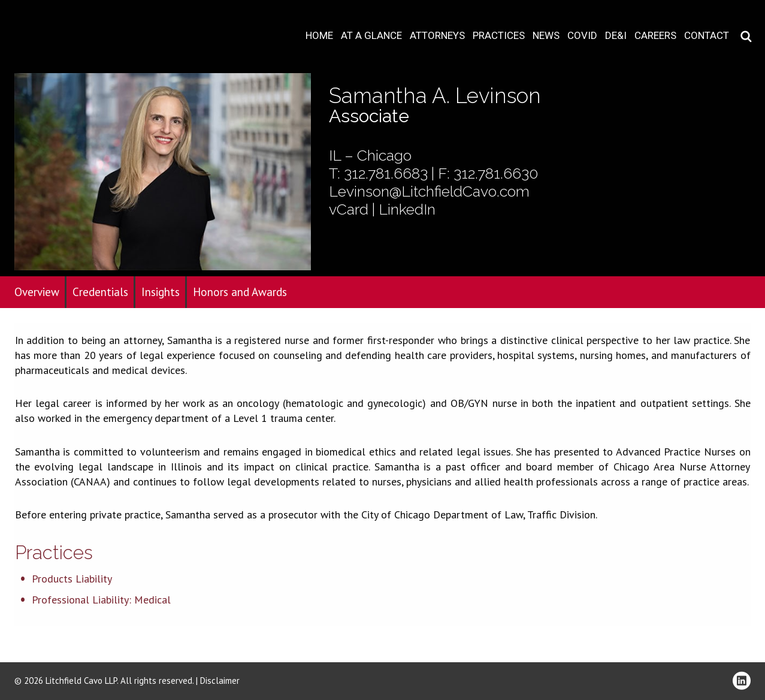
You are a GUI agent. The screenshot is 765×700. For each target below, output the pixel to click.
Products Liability (72, 579)
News (546, 36)
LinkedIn (407, 209)
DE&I (616, 36)
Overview (37, 292)
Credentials (100, 292)
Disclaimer (220, 681)
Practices (499, 36)
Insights (161, 292)
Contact (707, 36)
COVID (582, 36)
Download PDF (748, 46)
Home (319, 36)
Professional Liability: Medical (101, 600)
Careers (655, 36)
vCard (349, 209)
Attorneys (437, 36)
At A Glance (371, 36)
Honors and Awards (240, 292)
